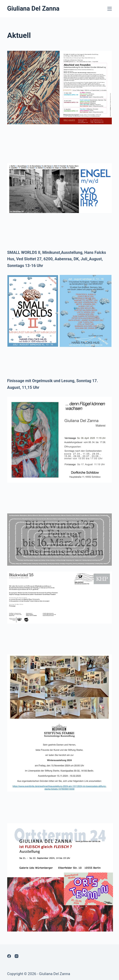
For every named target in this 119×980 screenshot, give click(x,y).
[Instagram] (17, 956)
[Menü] (110, 9)
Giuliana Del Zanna (33, 9)
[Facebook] (9, 956)
